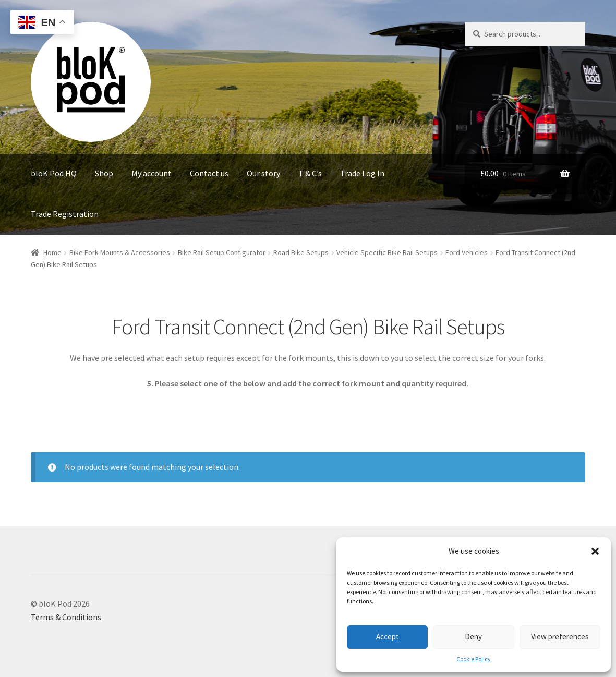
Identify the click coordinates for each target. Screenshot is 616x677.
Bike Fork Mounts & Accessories (120, 252)
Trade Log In (362, 173)
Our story (263, 173)
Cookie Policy (474, 659)
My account (152, 173)
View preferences (560, 637)
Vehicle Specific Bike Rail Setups (387, 252)
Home (52, 252)
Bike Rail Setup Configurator (222, 252)
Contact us (209, 173)
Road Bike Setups (301, 252)
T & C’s (310, 173)
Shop (104, 173)
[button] (595, 551)
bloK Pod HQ (54, 173)
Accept (388, 637)
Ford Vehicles (467, 252)
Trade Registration (65, 214)
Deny (473, 637)
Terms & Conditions (66, 617)
